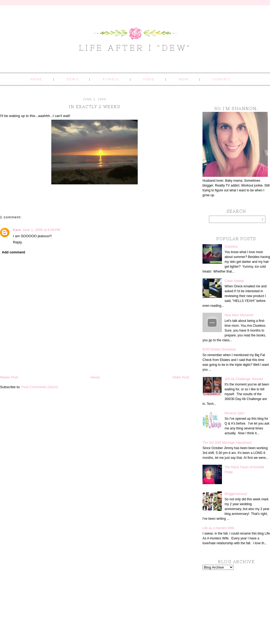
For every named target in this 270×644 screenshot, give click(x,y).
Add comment (14, 252)
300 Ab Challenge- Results (244, 379)
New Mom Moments (239, 315)
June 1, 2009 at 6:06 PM (41, 230)
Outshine (231, 247)
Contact (222, 79)
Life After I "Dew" (135, 48)
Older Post (181, 377)
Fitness (111, 79)
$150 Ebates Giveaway (219, 349)
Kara (17, 230)
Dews (72, 79)
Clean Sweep (234, 281)
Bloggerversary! (236, 494)
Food (149, 79)
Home (36, 79)
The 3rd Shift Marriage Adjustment (227, 443)
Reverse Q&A (234, 413)
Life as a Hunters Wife (218, 528)
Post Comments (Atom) (40, 387)
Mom (184, 79)
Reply (17, 242)
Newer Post (9, 377)
